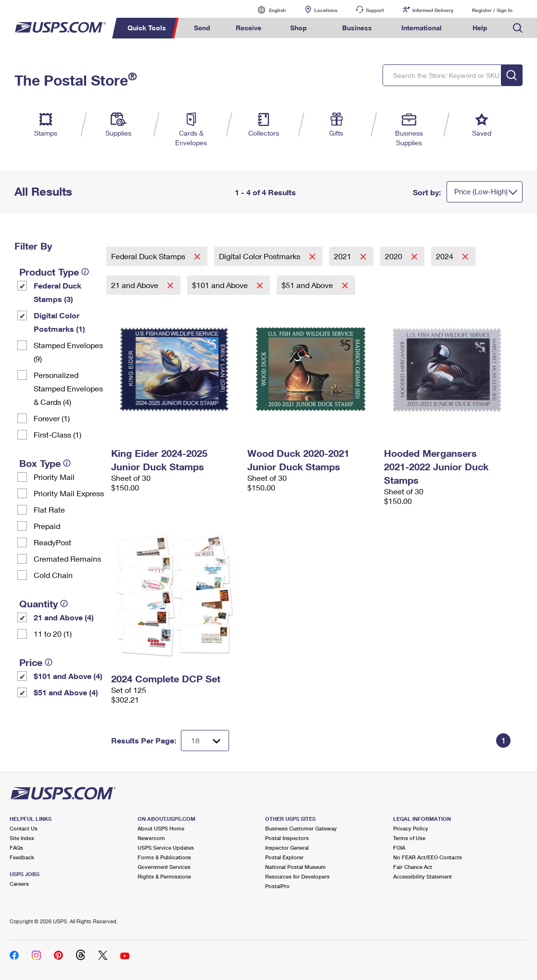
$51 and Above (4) (66, 692)
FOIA (399, 848)
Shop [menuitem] (299, 28)
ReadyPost (52, 542)
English (268, 10)
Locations (326, 10)
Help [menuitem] (480, 28)
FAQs (16, 848)
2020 (395, 256)
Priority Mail (54, 477)
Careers (19, 884)
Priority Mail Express (69, 493)
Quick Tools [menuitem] (147, 28)
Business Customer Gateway (301, 828)
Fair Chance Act (413, 867)
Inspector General (287, 848)
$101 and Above (221, 285)
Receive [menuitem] (249, 28)
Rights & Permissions (164, 876)
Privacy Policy (411, 828)
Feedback (22, 857)
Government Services (164, 867)
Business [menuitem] (357, 28)
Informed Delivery (433, 10)
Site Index (22, 838)
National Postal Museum (295, 867)
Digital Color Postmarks (261, 256)
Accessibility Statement (422, 876)
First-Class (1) (58, 434)
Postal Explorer (284, 857)
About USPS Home (161, 828)
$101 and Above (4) (68, 676)
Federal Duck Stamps (149, 256)
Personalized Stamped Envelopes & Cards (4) (68, 388)
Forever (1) (52, 418)
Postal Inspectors (287, 838)
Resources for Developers (297, 876)
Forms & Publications (164, 857)
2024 (446, 256)
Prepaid (47, 526)
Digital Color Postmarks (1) (59, 322)
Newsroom (151, 838)
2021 (344, 256)
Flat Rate (49, 509)
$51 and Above (308, 285)
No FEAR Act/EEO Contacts (428, 857)
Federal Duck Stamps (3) (58, 292)
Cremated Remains (67, 559)
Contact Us (24, 828)
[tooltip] (85, 272)
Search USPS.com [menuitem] (518, 28)
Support (375, 10)
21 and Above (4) (64, 617)
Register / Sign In (492, 10)
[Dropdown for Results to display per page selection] (205, 741)
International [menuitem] (422, 28)
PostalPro (277, 886)
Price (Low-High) (481, 191)
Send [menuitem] (202, 28)
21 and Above (136, 285)
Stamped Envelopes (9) (68, 352)
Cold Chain (53, 575)
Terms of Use (409, 838)
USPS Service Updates (166, 848)
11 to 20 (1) (53, 634)
